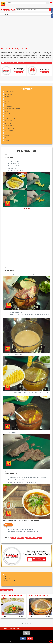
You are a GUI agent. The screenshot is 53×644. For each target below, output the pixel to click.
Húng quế (7, 135)
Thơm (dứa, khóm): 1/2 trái (12, 109)
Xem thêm (22, 617)
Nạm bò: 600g (8, 99)
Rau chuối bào (8, 131)
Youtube (30, 639)
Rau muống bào (9, 128)
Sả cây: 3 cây (8, 106)
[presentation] (26, 78)
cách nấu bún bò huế (32, 538)
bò (40, 538)
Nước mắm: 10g (9, 126)
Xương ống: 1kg (9, 97)
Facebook (23, 639)
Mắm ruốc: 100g (9, 114)
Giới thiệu (6, 629)
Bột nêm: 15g (8, 121)
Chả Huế (7, 104)
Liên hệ (18, 629)
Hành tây (7, 140)
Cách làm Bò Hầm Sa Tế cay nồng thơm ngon (39, 595)
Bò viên (6, 101)
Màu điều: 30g (8, 116)
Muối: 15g (7, 123)
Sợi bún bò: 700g (9, 92)
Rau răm (7, 138)
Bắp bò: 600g (8, 94)
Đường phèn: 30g (9, 118)
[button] (26, 79)
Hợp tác (12, 629)
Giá (5, 133)
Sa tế (6, 111)
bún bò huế (21, 538)
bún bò (14, 538)
